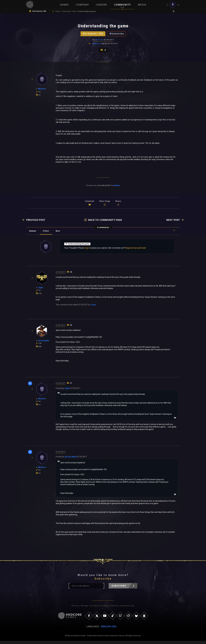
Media (142, 5)
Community (122, 5)
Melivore (99, 41)
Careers (101, 5)
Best (60, 234)
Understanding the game (78, 247)
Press (75, 609)
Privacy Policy (109, 609)
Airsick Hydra (71, 460)
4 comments (103, 230)
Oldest (47, 234)
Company (82, 5)
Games (64, 5)
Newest (33, 234)
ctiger (94, 308)
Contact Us (127, 609)
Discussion (118, 35)
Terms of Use (89, 609)
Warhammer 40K (92, 35)
